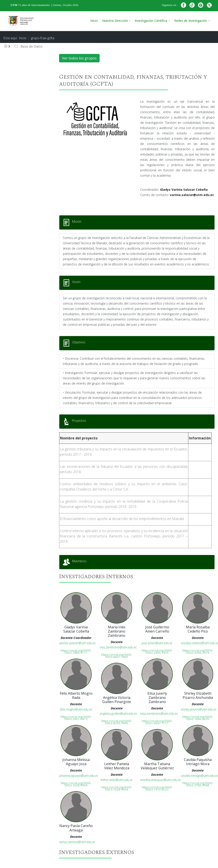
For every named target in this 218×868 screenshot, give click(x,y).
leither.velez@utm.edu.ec (117, 780)
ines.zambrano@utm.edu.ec (118, 647)
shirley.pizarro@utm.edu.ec (199, 709)
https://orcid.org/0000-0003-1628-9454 (76, 784)
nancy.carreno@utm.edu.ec (77, 842)
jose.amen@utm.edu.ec (157, 643)
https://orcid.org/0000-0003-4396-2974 (198, 651)
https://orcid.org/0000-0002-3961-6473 (76, 718)
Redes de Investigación (191, 21)
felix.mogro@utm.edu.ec (76, 709)
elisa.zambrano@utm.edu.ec (159, 713)
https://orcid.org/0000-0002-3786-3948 (198, 784)
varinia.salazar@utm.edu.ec (77, 643)
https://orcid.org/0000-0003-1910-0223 (157, 788)
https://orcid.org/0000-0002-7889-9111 (76, 651)
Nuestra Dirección (115, 21)
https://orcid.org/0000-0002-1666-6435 (198, 718)
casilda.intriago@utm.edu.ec (199, 776)
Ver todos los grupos (79, 58)
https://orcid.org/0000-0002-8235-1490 (117, 722)
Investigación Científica (151, 21)
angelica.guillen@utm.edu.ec (118, 713)
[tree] (25, 46)
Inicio (94, 21)
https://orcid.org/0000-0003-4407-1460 (117, 656)
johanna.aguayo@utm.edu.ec (79, 776)
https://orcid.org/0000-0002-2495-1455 (157, 651)
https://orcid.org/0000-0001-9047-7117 (157, 722)
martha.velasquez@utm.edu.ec (161, 780)
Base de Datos (28, 46)
